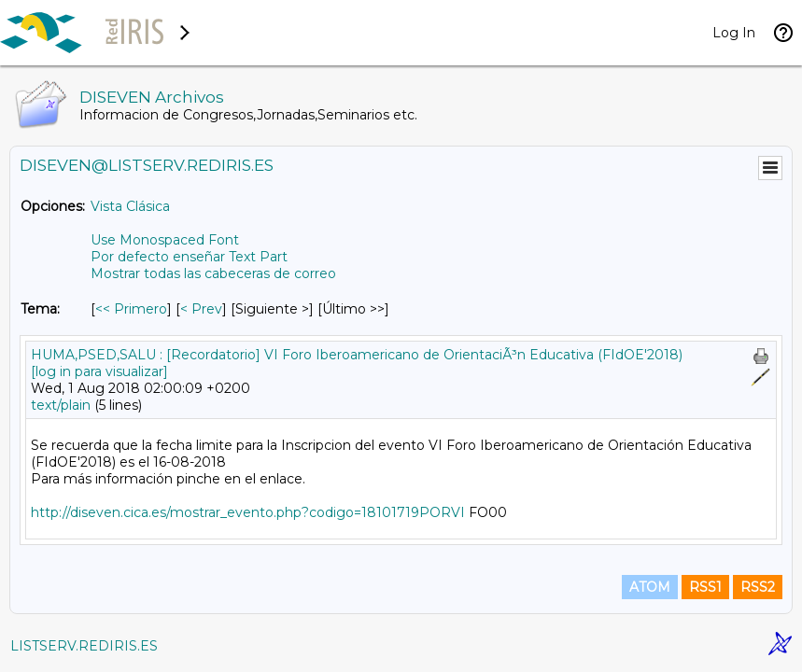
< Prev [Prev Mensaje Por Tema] (201, 309)
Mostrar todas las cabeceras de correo (213, 273)
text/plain (61, 405)
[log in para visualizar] (99, 371)
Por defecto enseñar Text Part (189, 257)
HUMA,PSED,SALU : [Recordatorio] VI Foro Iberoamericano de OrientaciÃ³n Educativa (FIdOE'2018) (357, 355)
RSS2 (758, 587)
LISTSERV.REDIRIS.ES (84, 646)
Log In (734, 33)
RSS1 (705, 587)
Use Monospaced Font (165, 240)
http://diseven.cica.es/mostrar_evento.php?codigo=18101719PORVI (248, 512)
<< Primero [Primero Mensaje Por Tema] (131, 309)
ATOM (650, 587)
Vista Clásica (130, 206)
